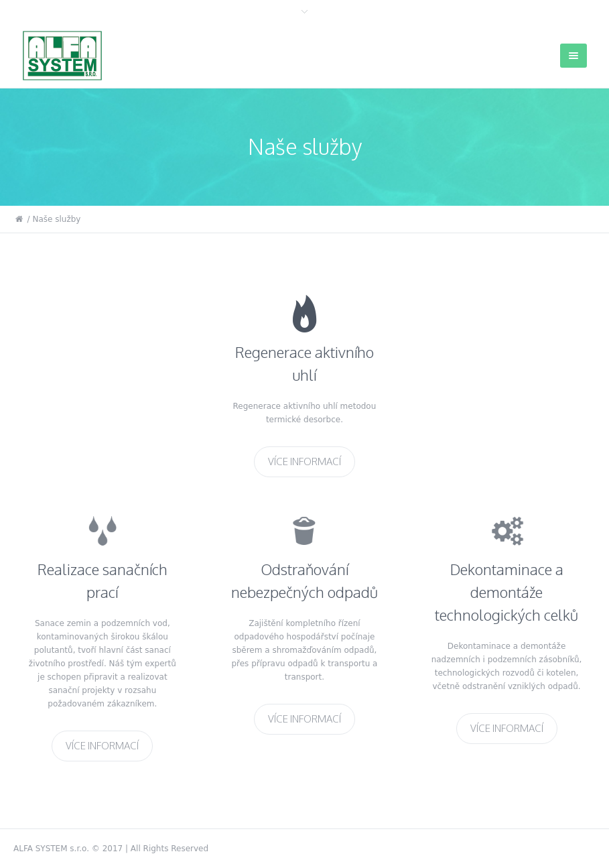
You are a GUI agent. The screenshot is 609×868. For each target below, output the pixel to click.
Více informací (304, 461)
